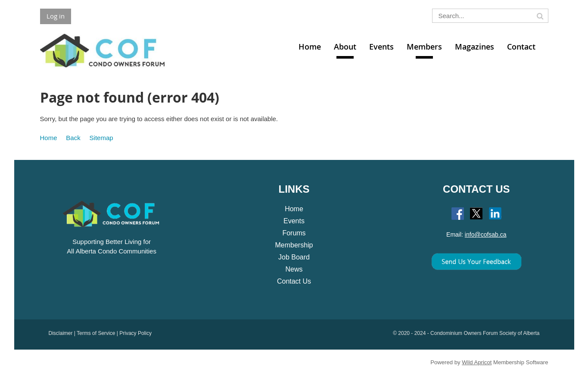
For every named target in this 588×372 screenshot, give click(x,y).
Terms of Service (96, 333)
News (294, 269)
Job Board (294, 257)
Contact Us (294, 281)
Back (73, 138)
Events (294, 221)
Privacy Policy (135, 333)
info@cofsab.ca (486, 234)
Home (49, 138)
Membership (294, 245)
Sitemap (101, 138)
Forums (294, 233)
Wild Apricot (477, 362)
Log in (56, 16)
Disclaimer (61, 333)
